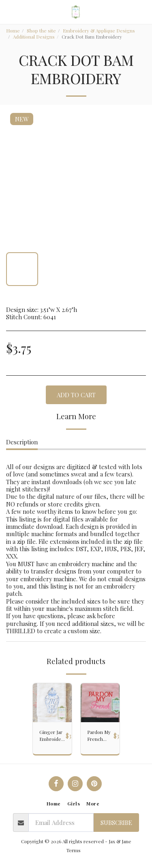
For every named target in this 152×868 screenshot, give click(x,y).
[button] (9, 12)
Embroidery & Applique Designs (99, 30)
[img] (52, 703)
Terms (74, 850)
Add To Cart (76, 395)
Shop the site (41, 30)
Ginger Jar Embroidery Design (52, 736)
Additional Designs (34, 37)
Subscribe (116, 823)
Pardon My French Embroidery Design (100, 736)
